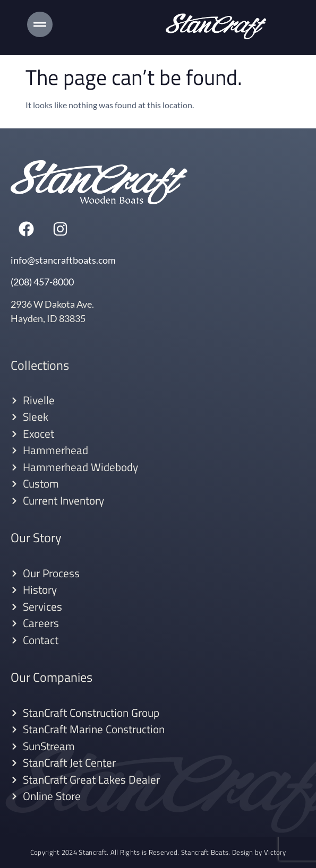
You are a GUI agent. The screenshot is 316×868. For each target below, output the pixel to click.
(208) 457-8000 (42, 282)
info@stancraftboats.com (63, 260)
